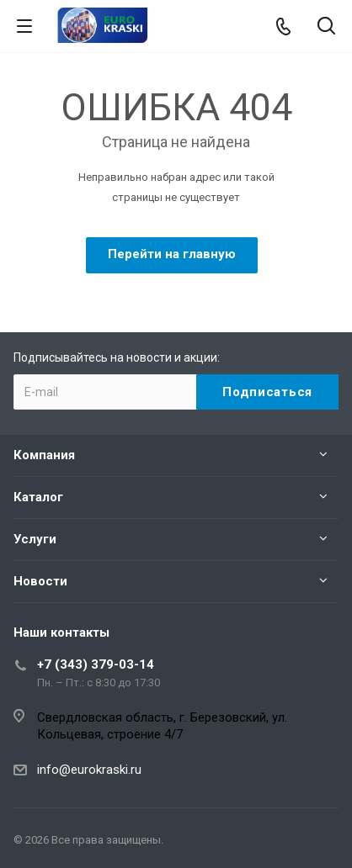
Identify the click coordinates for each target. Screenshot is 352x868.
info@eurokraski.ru (89, 770)
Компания (44, 455)
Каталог (38, 497)
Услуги (35, 539)
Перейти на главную (172, 254)
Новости (40, 581)
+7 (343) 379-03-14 (96, 664)
